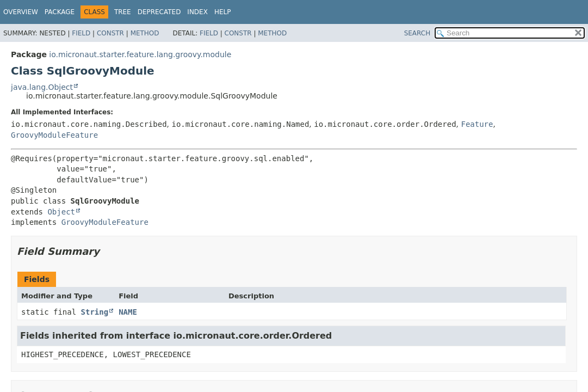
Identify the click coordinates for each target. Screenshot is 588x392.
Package (60, 12)
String (95, 312)
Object (61, 212)
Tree (123, 12)
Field (81, 33)
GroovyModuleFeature (54, 135)
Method (145, 33)
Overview (21, 12)
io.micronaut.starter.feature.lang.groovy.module (140, 54)
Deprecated (159, 12)
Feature (477, 124)
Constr (110, 33)
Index (197, 12)
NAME (128, 312)
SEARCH (417, 33)
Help (223, 12)
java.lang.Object (42, 87)
